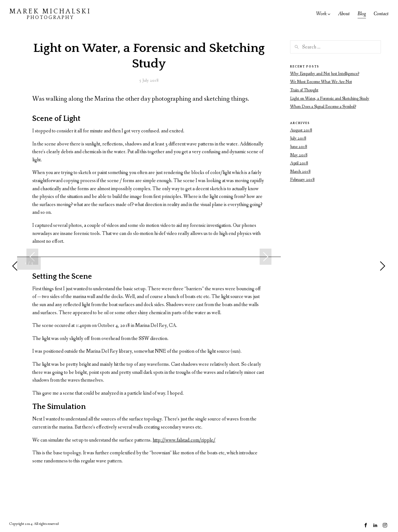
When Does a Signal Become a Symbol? (323, 107)
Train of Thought (304, 90)
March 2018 (300, 172)
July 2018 (298, 138)
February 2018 (302, 180)
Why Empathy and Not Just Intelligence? (325, 74)
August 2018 (301, 130)
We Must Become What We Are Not (321, 82)
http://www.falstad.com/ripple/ (184, 440)
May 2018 (299, 155)
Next (266, 257)
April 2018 (299, 163)
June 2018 (299, 147)
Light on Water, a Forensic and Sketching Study (330, 99)
